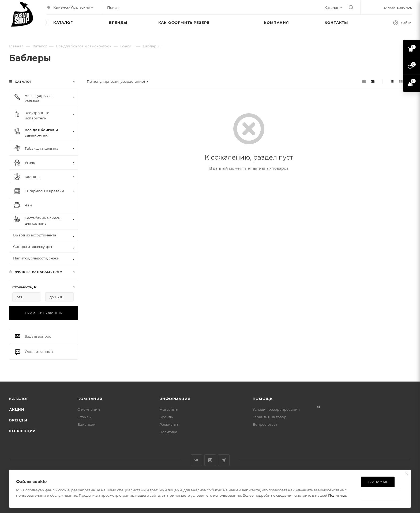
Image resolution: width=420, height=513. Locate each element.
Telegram (224, 460)
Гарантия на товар (269, 417)
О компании (89, 409)
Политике (337, 495)
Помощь (263, 399)
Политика (168, 432)
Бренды (18, 420)
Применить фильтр (44, 313)
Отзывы (84, 417)
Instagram (210, 460)
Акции (17, 409)
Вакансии (87, 424)
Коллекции (22, 431)
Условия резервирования (276, 409)
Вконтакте (196, 460)
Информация (175, 399)
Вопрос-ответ (265, 424)
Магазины (169, 409)
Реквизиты (169, 424)
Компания (90, 399)
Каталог (19, 399)
